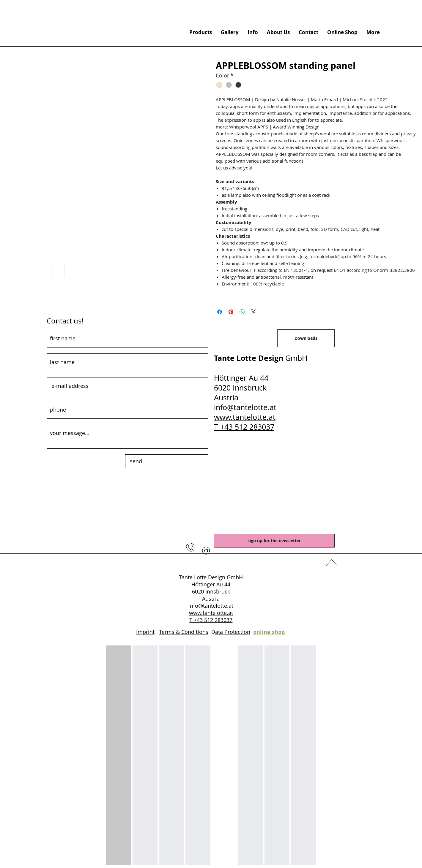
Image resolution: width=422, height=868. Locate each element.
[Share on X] (253, 312)
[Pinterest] (222, 564)
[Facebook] (200, 564)
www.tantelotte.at (245, 417)
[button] (206, 551)
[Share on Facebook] (220, 312)
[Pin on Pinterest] (231, 312)
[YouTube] (188, 564)
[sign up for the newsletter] (274, 541)
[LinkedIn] (211, 564)
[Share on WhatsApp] (242, 312)
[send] (167, 461)
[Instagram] (234, 564)
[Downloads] (306, 338)
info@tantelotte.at (245, 407)
